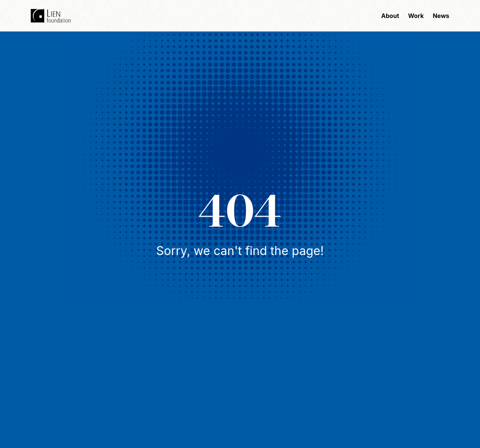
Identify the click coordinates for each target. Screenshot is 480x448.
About (390, 16)
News (441, 16)
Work (416, 16)
